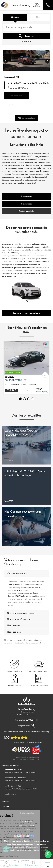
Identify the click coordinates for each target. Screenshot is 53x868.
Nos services (26, 196)
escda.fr (38, 760)
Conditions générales (24, 850)
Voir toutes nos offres (26, 118)
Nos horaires (26, 204)
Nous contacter (15, 632)
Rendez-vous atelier (26, 211)
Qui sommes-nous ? (17, 573)
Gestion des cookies (41, 850)
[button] (6, 61)
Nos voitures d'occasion (19, 619)
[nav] (47, 864)
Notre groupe (27, 821)
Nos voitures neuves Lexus (20, 613)
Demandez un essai (17, 96)
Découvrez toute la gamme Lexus (26, 313)
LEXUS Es (10, 378)
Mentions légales (10, 105)
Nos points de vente (26, 825)
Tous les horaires (10, 794)
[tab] (26, 574)
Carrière (27, 830)
